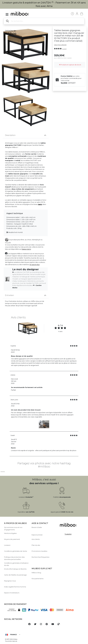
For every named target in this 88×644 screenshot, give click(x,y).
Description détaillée (60, 45)
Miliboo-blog (36, 573)
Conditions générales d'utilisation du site (16, 564)
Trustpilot (68, 534)
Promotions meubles (39, 551)
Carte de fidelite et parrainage (15, 575)
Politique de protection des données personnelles (14, 558)
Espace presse (37, 535)
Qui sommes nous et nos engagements (13, 528)
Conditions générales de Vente (16, 551)
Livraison (7, 545)
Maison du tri (26, 249)
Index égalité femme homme (15, 587)
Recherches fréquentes (40, 557)
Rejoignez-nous (10, 581)
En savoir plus (35, 265)
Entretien (9, 295)
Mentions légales (10, 533)
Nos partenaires (38, 579)
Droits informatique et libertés (15, 569)
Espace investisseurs (12, 593)
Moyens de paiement (12, 539)
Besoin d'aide (37, 527)
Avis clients (36, 539)
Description (10, 135)
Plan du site (36, 545)
